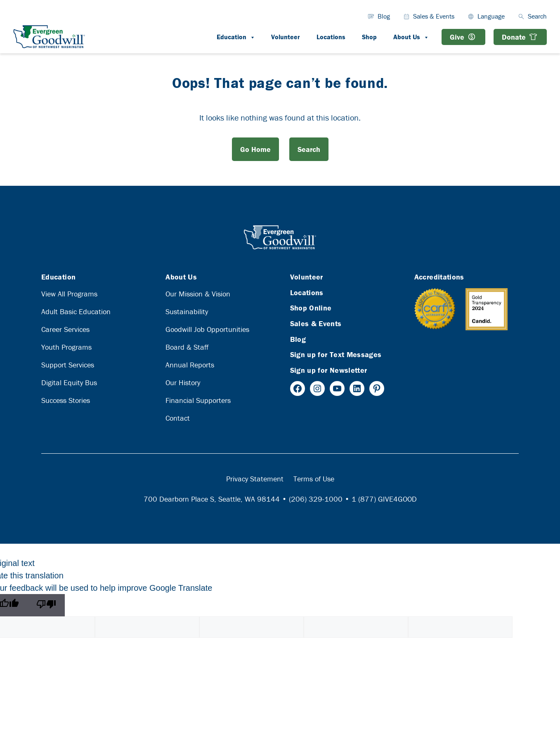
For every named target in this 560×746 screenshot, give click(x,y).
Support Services (68, 365)
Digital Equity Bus (69, 382)
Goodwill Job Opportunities (207, 329)
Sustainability (187, 311)
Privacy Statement (255, 479)
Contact (178, 418)
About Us (415, 37)
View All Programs (69, 294)
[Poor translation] (46, 605)
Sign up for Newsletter (329, 370)
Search (309, 149)
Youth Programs (66, 347)
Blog (384, 16)
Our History (183, 382)
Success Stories (66, 400)
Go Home (255, 149)
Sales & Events (434, 16)
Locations (331, 37)
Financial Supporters (198, 400)
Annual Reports (190, 365)
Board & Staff (187, 347)
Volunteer (286, 37)
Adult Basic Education (76, 311)
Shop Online (311, 308)
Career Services (65, 329)
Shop (369, 37)
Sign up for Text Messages (336, 354)
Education (240, 37)
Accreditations (439, 277)
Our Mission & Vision (198, 294)
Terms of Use (314, 479)
